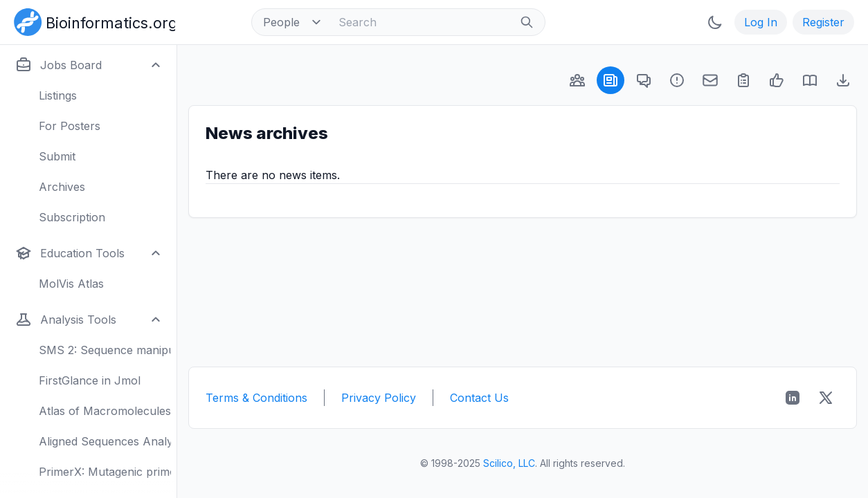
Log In (761, 22)
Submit (57, 156)
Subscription (72, 217)
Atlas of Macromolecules (105, 411)
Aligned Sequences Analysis (105, 441)
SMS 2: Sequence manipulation (105, 350)
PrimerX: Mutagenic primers (105, 472)
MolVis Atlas (71, 284)
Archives (62, 187)
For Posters (70, 126)
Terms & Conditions (256, 398)
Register (823, 22)
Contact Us (479, 398)
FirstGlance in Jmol (90, 380)
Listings (58, 95)
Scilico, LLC (509, 463)
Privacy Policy (379, 398)
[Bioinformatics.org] (92, 21)
